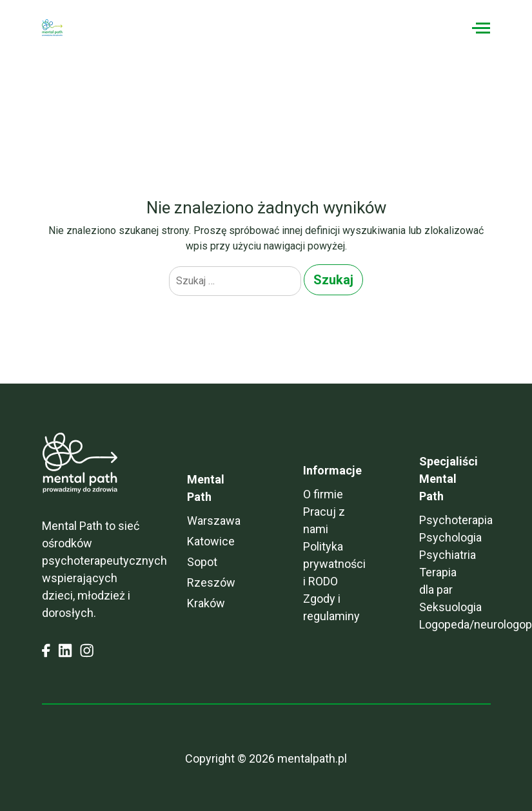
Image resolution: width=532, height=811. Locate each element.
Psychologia (450, 537)
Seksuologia (450, 607)
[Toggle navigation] (481, 28)
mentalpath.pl (312, 758)
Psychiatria (448, 555)
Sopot (202, 562)
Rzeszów (211, 582)
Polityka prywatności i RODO (334, 564)
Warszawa (214, 521)
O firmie (323, 494)
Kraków (206, 603)
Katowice (211, 541)
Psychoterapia (456, 520)
